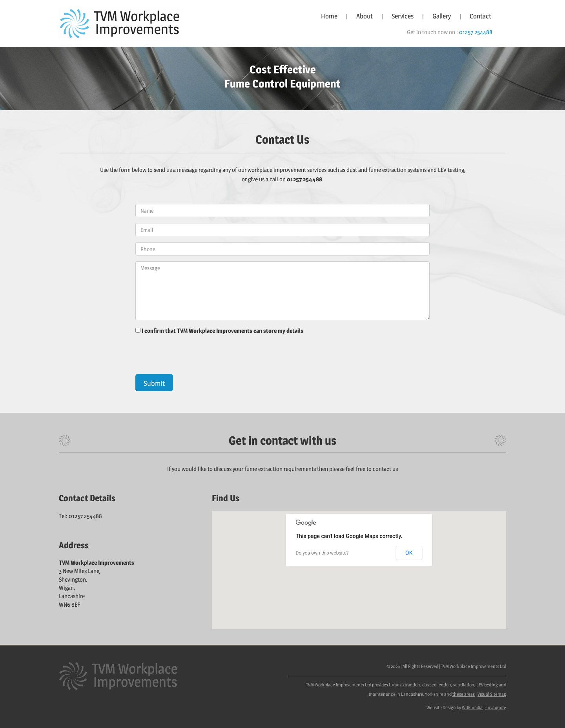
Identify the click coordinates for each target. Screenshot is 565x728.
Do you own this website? (322, 553)
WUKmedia (472, 707)
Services (403, 16)
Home (329, 16)
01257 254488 (476, 32)
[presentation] (195, 359)
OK (409, 553)
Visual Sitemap (492, 694)
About (365, 16)
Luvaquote (496, 707)
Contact (480, 16)
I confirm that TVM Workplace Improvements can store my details (222, 331)
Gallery (442, 16)
